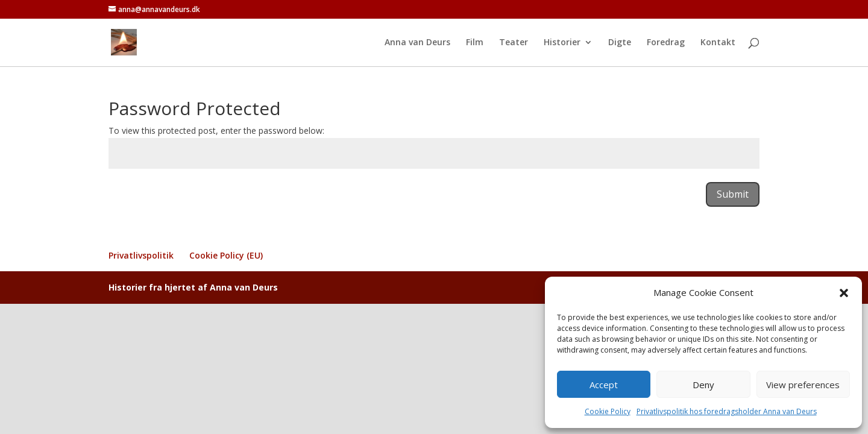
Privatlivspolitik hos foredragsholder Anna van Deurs (727, 411)
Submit (733, 194)
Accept (604, 385)
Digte (620, 43)
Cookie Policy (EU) (226, 255)
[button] (844, 293)
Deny (703, 385)
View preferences (803, 385)
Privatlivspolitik (141, 255)
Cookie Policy (608, 411)
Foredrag (666, 43)
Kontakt (718, 43)
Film (475, 43)
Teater (514, 43)
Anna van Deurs (417, 43)
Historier (562, 43)
